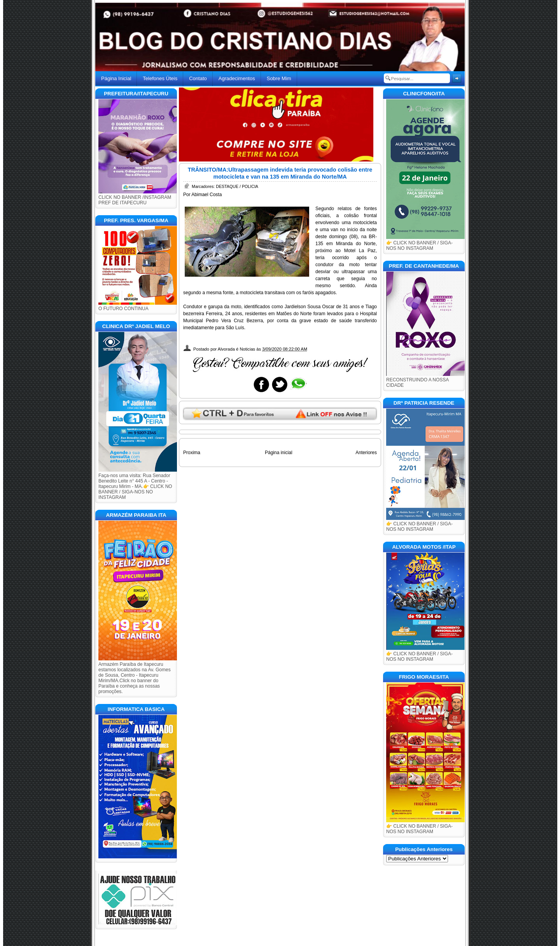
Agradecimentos (237, 78)
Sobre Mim (279, 78)
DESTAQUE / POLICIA (237, 186)
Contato (198, 78)
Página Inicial (116, 78)
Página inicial (279, 453)
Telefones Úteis (160, 78)
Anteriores (366, 453)
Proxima (192, 453)
